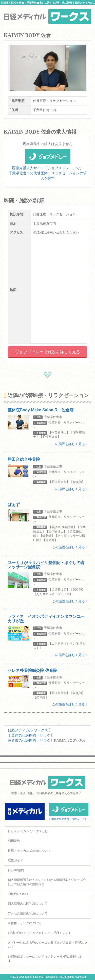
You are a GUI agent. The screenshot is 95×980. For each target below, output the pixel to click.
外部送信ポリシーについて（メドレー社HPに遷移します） (45, 959)
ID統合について (18, 894)
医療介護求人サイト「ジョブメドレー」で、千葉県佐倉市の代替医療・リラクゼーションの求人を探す (48, 167)
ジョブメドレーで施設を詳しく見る (48, 352)
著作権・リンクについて (25, 923)
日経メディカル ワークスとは (28, 831)
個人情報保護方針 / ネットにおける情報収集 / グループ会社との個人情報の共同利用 (47, 882)
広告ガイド (15, 860)
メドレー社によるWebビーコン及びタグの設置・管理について (47, 945)
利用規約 (14, 841)
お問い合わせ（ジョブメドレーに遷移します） (40, 933)
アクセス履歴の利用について (28, 913)
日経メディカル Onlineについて (29, 851)
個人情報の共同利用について (28, 904)
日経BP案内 (16, 870)
